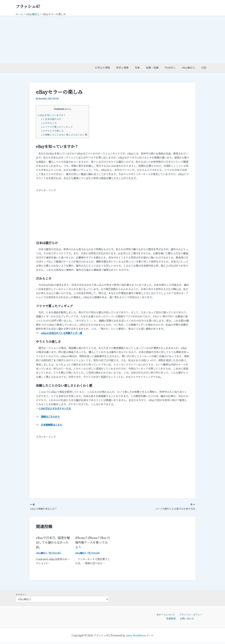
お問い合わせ (187, 619)
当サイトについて (165, 615)
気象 (143, 68)
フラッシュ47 (28, 6)
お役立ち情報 (110, 68)
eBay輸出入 (190, 68)
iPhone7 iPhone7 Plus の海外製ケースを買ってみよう (92, 543)
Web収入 (173, 68)
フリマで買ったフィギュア (57, 127)
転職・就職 (157, 68)
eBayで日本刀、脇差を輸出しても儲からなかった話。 (54, 543)
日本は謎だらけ (51, 119)
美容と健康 (129, 68)
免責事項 (172, 619)
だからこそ (49, 123)
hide (68, 109)
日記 (204, 68)
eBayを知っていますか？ (52, 115)
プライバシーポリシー (190, 615)
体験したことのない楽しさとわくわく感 (64, 135)
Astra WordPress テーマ (140, 636)
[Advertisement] (112, 40)
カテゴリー (21, 595)
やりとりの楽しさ (52, 131)
